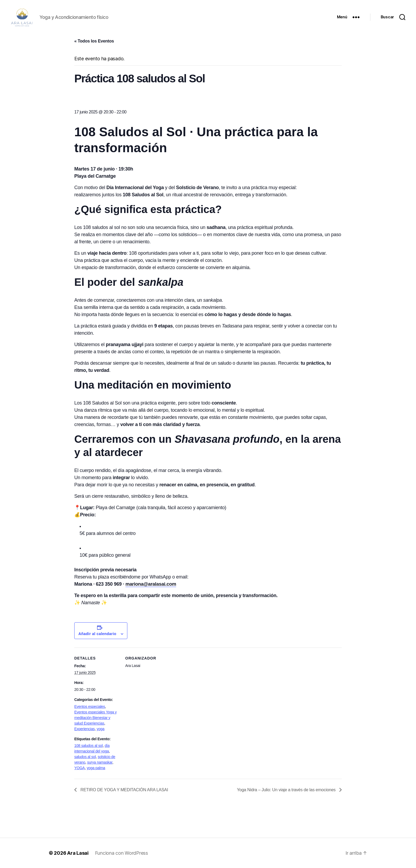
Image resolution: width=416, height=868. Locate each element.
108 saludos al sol (88, 746)
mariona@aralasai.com (151, 584)
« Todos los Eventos (94, 41)
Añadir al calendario (97, 634)
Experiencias (84, 729)
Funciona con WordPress (122, 853)
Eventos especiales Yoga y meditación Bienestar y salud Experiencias (96, 718)
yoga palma (96, 768)
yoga (100, 729)
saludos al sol (85, 757)
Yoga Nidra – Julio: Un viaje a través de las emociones (287, 790)
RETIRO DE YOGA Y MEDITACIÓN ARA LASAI (124, 790)
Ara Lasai (78, 853)
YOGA (79, 768)
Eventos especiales (90, 707)
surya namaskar (100, 762)
